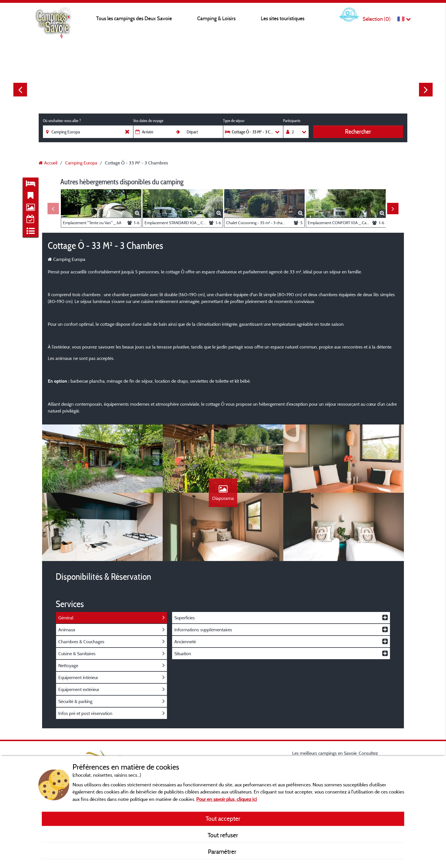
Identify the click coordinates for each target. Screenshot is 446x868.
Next (426, 90)
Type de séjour (234, 121)
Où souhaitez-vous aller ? (62, 121)
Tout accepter (223, 818)
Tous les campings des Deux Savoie (134, 18)
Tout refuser (223, 835)
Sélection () (377, 19)
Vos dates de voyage (148, 121)
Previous (20, 90)
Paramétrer (223, 851)
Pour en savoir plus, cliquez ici (227, 799)
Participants (292, 121)
